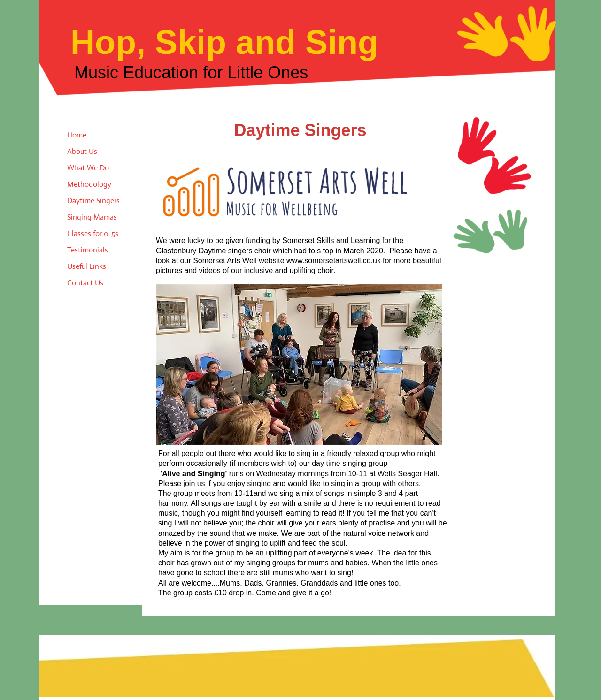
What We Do (88, 168)
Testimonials (88, 250)
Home (77, 135)
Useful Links (87, 266)
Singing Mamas (92, 217)
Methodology (89, 184)
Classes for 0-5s (93, 233)
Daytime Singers (93, 201)
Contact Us (85, 283)
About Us (82, 151)
